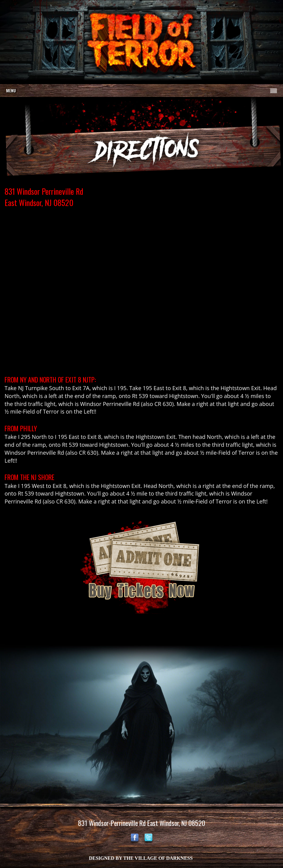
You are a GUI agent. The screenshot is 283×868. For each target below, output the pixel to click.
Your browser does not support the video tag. (141, 41)
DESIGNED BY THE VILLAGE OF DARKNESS (141, 858)
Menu (11, 90)
